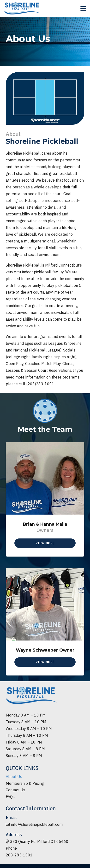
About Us (14, 777)
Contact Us (15, 790)
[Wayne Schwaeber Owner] (45, 622)
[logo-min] (22, 8)
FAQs (10, 797)
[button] (83, 8)
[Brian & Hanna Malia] (45, 499)
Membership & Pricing (25, 783)
